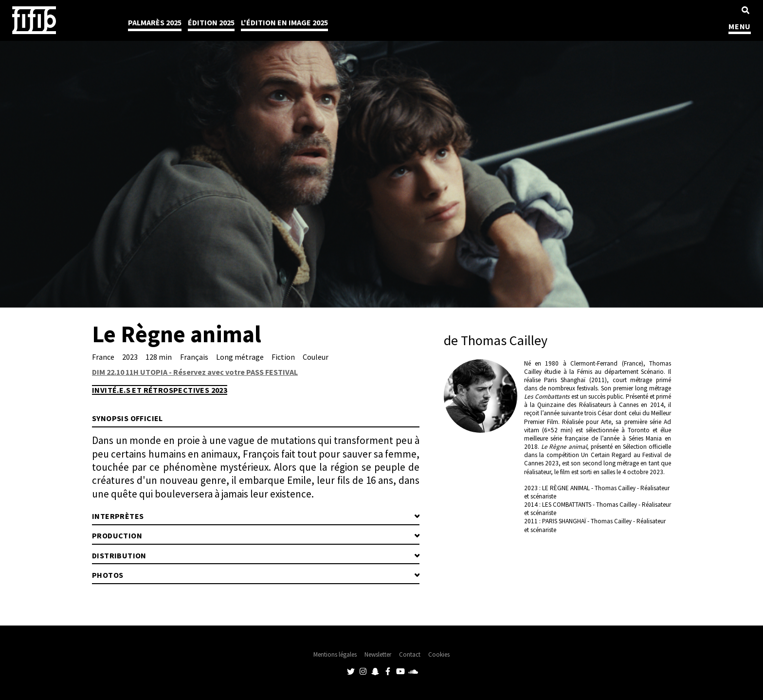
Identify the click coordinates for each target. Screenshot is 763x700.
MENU (740, 26)
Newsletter (378, 654)
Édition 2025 (211, 22)
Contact (410, 654)
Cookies (439, 654)
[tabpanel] (381, 154)
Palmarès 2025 (155, 22)
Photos (108, 575)
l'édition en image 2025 (284, 22)
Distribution (119, 555)
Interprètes (118, 516)
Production (117, 535)
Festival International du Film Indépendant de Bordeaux (34, 20)
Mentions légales (335, 654)
